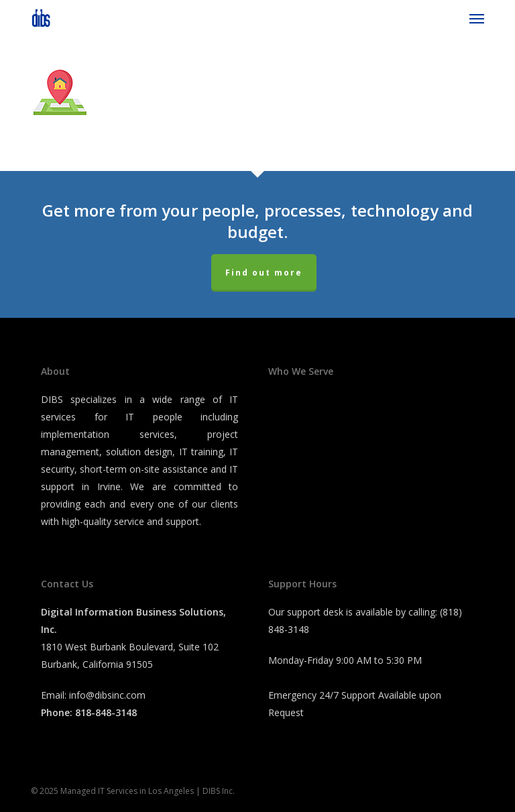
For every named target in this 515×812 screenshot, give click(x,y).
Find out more (264, 273)
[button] (477, 18)
